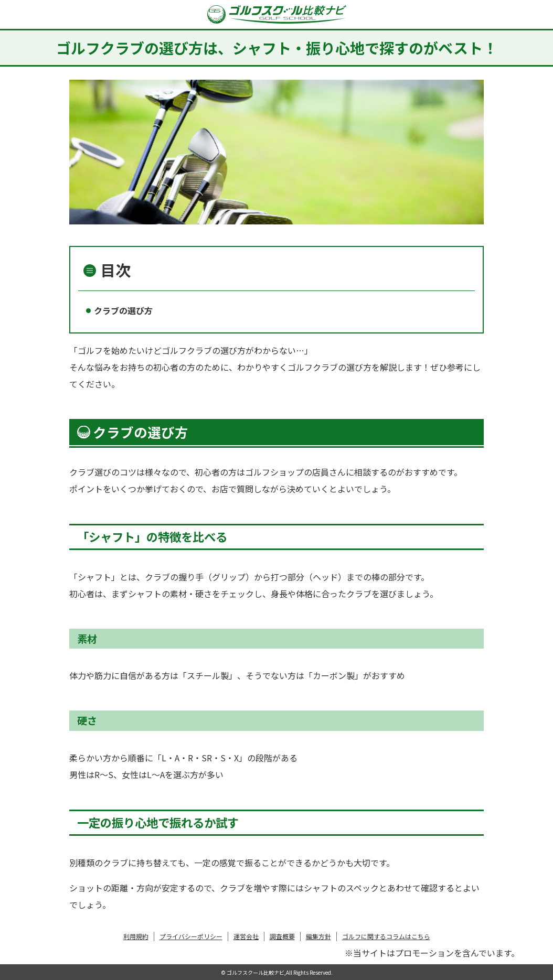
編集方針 (318, 936)
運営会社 (246, 936)
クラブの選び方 (123, 310)
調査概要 (282, 936)
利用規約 (136, 936)
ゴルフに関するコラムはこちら (386, 936)
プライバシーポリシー (191, 936)
